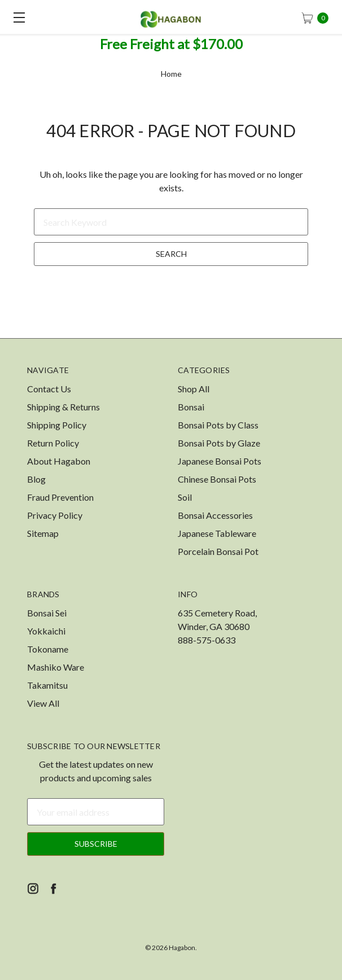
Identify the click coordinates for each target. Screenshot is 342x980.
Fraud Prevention (60, 497)
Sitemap (43, 533)
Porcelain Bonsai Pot (218, 551)
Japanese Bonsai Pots (220, 461)
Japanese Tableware (217, 533)
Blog (36, 479)
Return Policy (53, 443)
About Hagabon (59, 461)
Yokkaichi (46, 631)
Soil (185, 497)
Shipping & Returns (63, 407)
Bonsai (191, 407)
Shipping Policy (57, 425)
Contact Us (49, 389)
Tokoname (48, 649)
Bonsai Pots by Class (218, 425)
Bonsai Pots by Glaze (219, 443)
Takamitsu (47, 685)
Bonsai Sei (47, 613)
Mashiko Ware (56, 667)
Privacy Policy (55, 515)
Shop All (194, 389)
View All (43, 703)
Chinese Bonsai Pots (217, 479)
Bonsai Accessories (215, 515)
